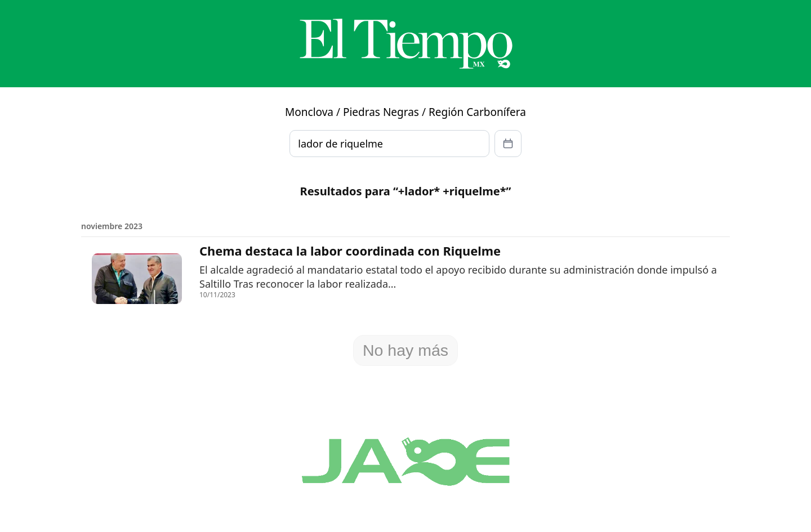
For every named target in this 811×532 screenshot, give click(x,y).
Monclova (309, 112)
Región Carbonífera (477, 112)
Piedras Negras (381, 112)
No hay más (405, 350)
